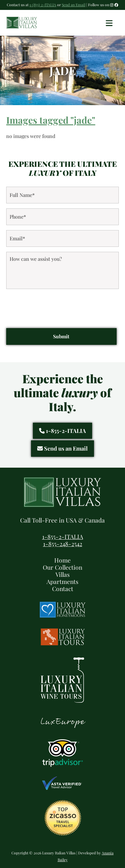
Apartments (62, 581)
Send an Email (74, 5)
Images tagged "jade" (51, 120)
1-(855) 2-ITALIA (43, 5)
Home (62, 560)
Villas (63, 574)
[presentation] (53, 306)
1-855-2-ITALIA (62, 431)
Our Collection (62, 567)
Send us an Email (62, 448)
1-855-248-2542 (63, 544)
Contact (63, 589)
